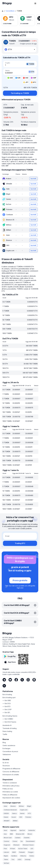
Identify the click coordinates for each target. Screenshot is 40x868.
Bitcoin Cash (8, 838)
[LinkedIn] (4, 686)
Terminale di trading (10, 728)
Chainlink (27, 838)
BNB (11, 834)
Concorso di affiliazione (11, 772)
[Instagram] (28, 680)
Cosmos (7, 841)
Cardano (18, 838)
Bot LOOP (8, 709)
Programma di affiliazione (11, 769)
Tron (13, 859)
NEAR (14, 852)
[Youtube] (10, 680)
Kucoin (14, 817)
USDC (20, 859)
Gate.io (14, 813)
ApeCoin (22, 830)
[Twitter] (22, 680)
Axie (5, 834)
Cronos (15, 841)
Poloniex (28, 817)
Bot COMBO (9, 719)
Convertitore (10, 11)
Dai (22, 841)
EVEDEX (6, 813)
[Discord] (34, 680)
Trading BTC (20, 543)
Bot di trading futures (10, 716)
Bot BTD (8, 706)
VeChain (6, 863)
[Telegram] (4, 680)
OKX (21, 817)
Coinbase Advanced (10, 810)
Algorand (13, 830)
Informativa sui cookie (10, 792)
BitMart (15, 821)
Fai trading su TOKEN (20, 93)
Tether (6, 859)
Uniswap (28, 859)
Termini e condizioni (10, 783)
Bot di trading (7, 694)
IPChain (13, 849)
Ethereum (16, 845)
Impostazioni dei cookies (11, 798)
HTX (29, 813)
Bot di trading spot (9, 697)
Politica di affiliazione (10, 795)
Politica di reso (8, 789)
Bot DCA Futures (10, 722)
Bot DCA (8, 703)
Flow (5, 849)
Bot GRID (8, 700)
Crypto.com (24, 810)
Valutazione (7, 754)
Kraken (6, 817)
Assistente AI (7, 725)
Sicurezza (6, 766)
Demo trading (7, 731)
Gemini (22, 813)
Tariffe (5, 734)
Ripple (6, 856)
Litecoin (6, 852)
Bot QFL (7, 712)
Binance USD (20, 834)
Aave (5, 830)
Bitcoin (30, 834)
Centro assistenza (9, 745)
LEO (32, 849)
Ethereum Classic (28, 845)
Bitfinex (21, 806)
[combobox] (20, 49)
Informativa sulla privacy (11, 786)
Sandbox (14, 856)
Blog (4, 742)
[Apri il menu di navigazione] (35, 3)
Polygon (31, 852)
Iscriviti (33, 179)
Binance (13, 806)
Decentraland (30, 841)
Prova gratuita (20, 580)
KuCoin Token (23, 849)
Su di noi (6, 763)
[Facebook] (16, 680)
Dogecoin (7, 845)
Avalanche (32, 830)
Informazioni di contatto (11, 775)
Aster (5, 806)
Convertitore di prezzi (10, 751)
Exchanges (6, 748)
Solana (32, 856)
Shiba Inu (23, 856)
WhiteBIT (7, 821)
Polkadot (22, 852)
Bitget (29, 806)
